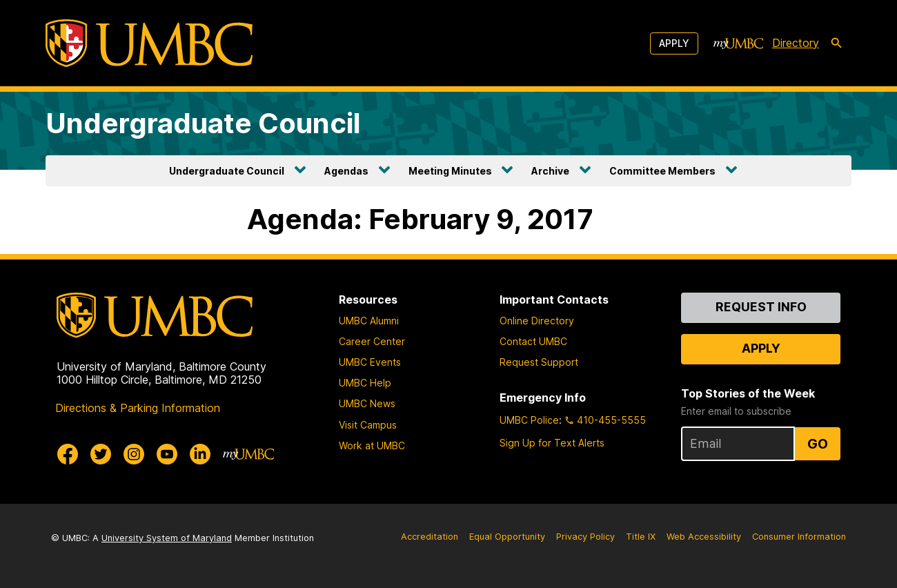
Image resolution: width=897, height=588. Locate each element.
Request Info (761, 307)
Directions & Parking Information (138, 408)
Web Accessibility (704, 537)
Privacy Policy (585, 537)
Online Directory (537, 321)
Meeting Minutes (450, 171)
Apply (674, 43)
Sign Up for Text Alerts (552, 443)
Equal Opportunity (507, 537)
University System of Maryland (167, 538)
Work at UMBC (372, 445)
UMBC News (367, 403)
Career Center (372, 341)
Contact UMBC (533, 341)
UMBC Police (529, 420)
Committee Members (662, 171)
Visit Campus (368, 425)
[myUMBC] (738, 43)
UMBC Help (365, 383)
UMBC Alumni (369, 321)
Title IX (641, 537)
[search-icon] (836, 43)
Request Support (539, 362)
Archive (550, 171)
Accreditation (430, 537)
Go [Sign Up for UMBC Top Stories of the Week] (818, 444)
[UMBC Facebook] (68, 454)
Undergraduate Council (203, 123)
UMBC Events (370, 362)
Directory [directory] (796, 43)
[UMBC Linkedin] (200, 454)
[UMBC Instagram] (134, 454)
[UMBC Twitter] (101, 454)
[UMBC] (149, 43)
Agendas (346, 171)
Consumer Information (799, 537)
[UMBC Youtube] (167, 454)
